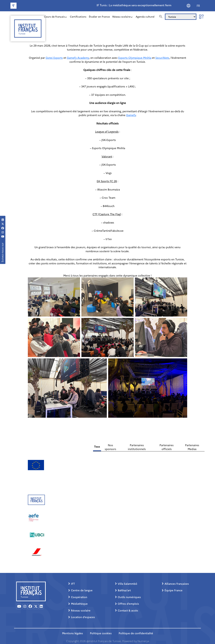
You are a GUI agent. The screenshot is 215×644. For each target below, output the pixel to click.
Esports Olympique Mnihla (135, 58)
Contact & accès (128, 610)
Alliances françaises (177, 584)
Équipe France (174, 590)
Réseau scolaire (121, 17)
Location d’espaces (83, 617)
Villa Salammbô (128, 584)
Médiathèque (79, 604)
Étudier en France (99, 17)
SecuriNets (162, 58)
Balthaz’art (124, 590)
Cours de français (54, 17)
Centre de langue (82, 590)
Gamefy (131, 115)
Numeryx (143, 641)
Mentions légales (73, 633)
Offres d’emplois (128, 604)
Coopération (79, 597)
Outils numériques (129, 597)
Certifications (78, 17)
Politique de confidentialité (136, 633)
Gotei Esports (54, 58)
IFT (73, 584)
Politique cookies (101, 633)
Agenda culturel (145, 17)
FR (198, 6)
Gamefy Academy (78, 58)
